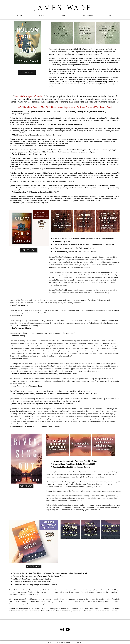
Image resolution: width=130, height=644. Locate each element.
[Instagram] (62, 629)
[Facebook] (68, 629)
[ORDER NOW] (27, 72)
